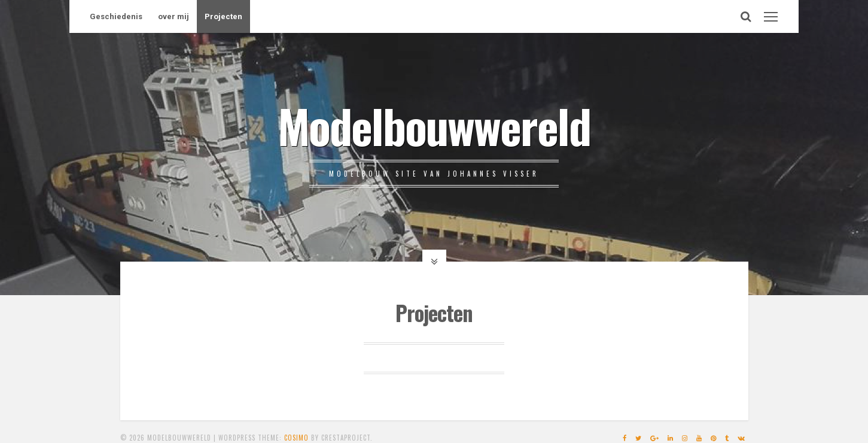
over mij (173, 16)
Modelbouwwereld (434, 125)
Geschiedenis (116, 16)
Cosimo (296, 438)
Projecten (223, 16)
